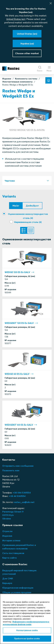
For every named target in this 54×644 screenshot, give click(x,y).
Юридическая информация (18, 588)
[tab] (27, 181)
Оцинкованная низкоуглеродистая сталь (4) (28, 216)
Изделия (7, 79)
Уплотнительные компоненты (17, 82)
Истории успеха (11, 540)
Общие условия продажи (17, 592)
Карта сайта (9, 558)
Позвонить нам (11, 470)
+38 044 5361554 (22, 493)
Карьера (7, 583)
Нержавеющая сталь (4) (28, 222)
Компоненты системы (26, 79)
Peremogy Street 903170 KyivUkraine (13, 515)
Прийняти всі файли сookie (27, 639)
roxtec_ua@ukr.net (24, 502)
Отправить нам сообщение (18, 466)
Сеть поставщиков (13, 553)
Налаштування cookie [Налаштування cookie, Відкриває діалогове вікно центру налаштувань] (27, 630)
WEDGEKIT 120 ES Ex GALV (21, 323)
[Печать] (49, 80)
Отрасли (7, 531)
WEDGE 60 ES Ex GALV (19, 374)
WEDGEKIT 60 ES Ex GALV (21, 425)
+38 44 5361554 (17, 496)
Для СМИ (8, 578)
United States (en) (16, 19)
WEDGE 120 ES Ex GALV (19, 272)
